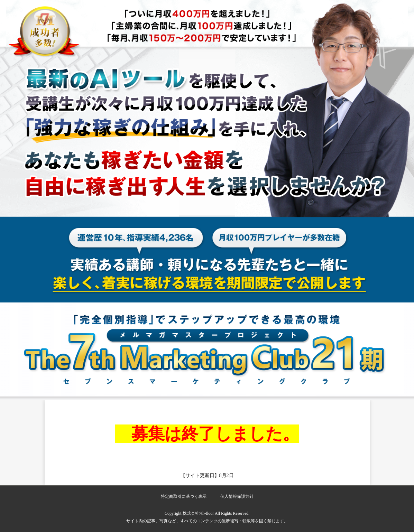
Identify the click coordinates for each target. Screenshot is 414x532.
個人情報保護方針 (237, 496)
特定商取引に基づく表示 (184, 496)
